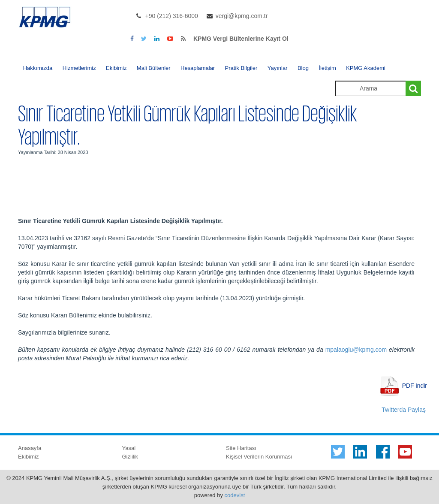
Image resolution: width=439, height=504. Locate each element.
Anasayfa (30, 448)
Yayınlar (278, 68)
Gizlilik (130, 457)
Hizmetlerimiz (79, 68)
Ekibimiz (116, 68)
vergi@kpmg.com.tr (242, 16)
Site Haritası (241, 448)
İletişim (327, 68)
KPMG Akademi (366, 68)
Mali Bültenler (154, 68)
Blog (303, 68)
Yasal (129, 448)
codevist (235, 495)
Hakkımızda (38, 68)
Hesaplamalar (198, 68)
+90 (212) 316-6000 (172, 16)
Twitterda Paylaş (404, 410)
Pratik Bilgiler (241, 68)
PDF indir (415, 385)
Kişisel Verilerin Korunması (259, 457)
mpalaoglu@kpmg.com (356, 350)
